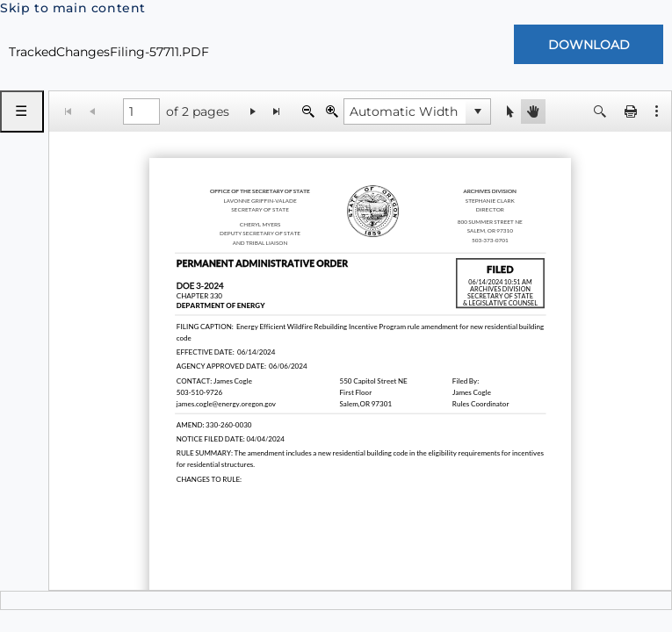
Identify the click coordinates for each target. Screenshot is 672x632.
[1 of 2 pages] (141, 111)
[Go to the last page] (277, 111)
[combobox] (405, 111)
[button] (657, 111)
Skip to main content (73, 8)
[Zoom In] (332, 111)
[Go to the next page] (253, 111)
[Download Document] (589, 44)
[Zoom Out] (308, 111)
